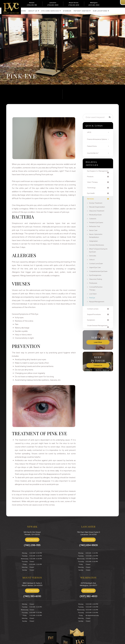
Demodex (93, 261)
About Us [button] (33, 11)
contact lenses (93, 318)
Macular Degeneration (98, 213)
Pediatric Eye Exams (97, 228)
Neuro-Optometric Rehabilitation (97, 241)
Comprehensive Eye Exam (97, 278)
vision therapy (93, 187)
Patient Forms (93, 149)
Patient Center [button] (81, 11)
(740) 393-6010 (74, 5)
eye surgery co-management (94, 175)
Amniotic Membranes (97, 251)
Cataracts (93, 224)
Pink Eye (92, 306)
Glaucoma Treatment (97, 216)
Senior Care (94, 236)
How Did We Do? (94, 156)
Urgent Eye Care (96, 273)
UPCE (89, 132)
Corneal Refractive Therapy (97, 297)
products (91, 181)
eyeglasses (92, 329)
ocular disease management (93, 336)
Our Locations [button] (100, 11)
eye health (91, 199)
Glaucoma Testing (96, 288)
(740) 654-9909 (53, 5)
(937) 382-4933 (94, 5)
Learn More (98, 353)
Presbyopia (94, 292)
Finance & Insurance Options (95, 141)
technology (92, 193)
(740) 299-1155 (32, 5)
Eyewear (67, 11)
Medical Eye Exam (96, 220)
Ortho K (92, 265)
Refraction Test (95, 232)
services (91, 204)
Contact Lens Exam (97, 269)
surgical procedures (95, 323)
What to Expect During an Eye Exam (98, 256)
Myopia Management (97, 310)
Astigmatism (94, 247)
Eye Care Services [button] (50, 11)
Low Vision (93, 302)
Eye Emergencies (96, 284)
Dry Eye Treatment (97, 209)
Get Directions (32, 540)
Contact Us (98, 376)
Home (23, 11)
